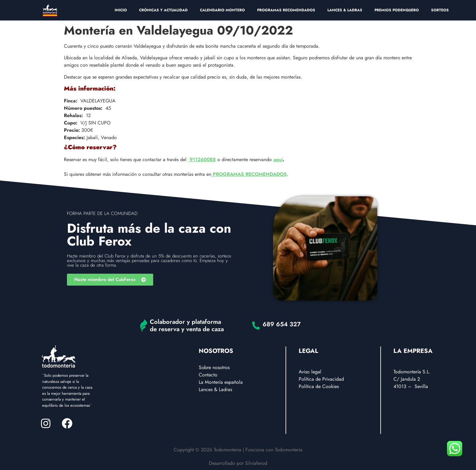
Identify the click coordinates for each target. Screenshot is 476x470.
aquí (278, 159)
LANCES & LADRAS (345, 10)
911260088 (202, 159)
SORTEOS (440, 10)
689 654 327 (282, 324)
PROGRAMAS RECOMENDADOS (286, 10)
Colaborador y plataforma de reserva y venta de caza (187, 326)
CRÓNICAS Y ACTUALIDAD (163, 10)
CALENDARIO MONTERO (222, 10)
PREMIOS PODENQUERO (397, 10)
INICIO (121, 10)
